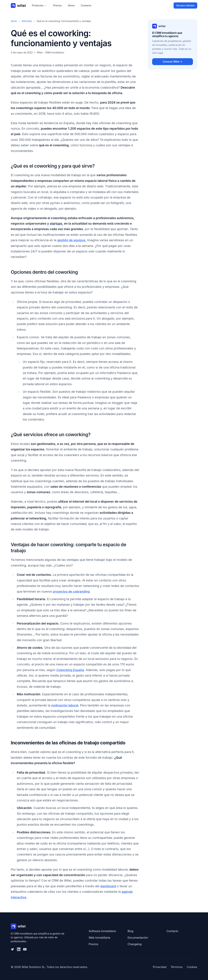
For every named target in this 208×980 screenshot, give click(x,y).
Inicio (14, 21)
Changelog (135, 944)
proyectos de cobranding (71, 591)
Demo (71, 5)
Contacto (86, 5)
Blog (131, 931)
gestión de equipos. (72, 240)
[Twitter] (13, 949)
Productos (39, 5)
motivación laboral (65, 705)
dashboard (108, 886)
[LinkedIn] (19, 949)
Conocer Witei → (172, 62)
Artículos (27, 21)
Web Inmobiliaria (99, 938)
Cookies (192, 967)
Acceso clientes (185, 5)
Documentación (138, 938)
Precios (57, 5)
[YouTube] (25, 949)
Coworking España (70, 670)
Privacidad (160, 967)
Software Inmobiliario (102, 931)
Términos (177, 967)
